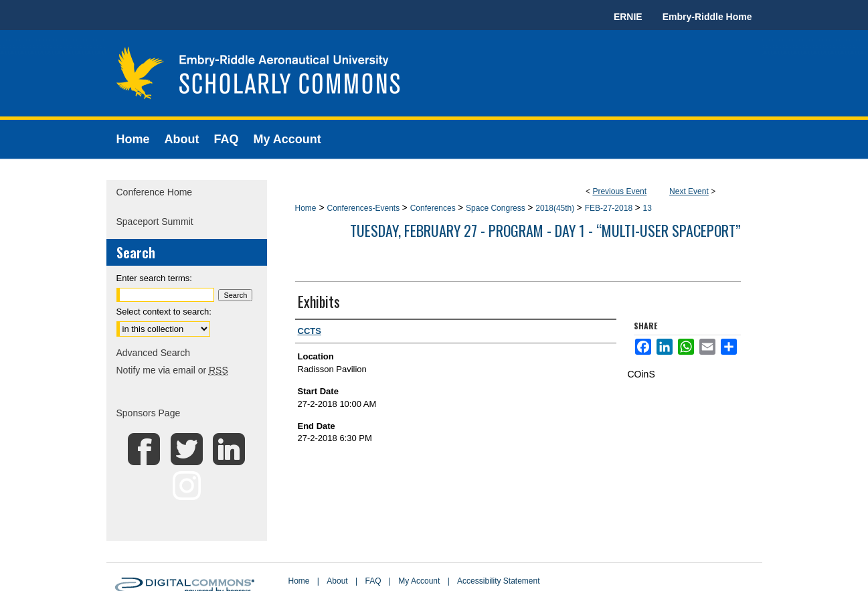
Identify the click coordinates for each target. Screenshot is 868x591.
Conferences (434, 208)
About (337, 581)
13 (647, 208)
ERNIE (628, 17)
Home (306, 208)
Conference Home (155, 192)
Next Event (689, 191)
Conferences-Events (364, 208)
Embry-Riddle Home (707, 17)
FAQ (373, 581)
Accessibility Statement (498, 581)
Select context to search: (164, 312)
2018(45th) (556, 208)
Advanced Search (154, 353)
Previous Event (619, 191)
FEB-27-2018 (610, 208)
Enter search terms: (154, 278)
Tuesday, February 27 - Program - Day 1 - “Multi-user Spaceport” (545, 230)
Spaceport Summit (155, 222)
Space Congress (497, 208)
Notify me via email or (172, 370)
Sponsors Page (149, 413)
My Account (419, 581)
